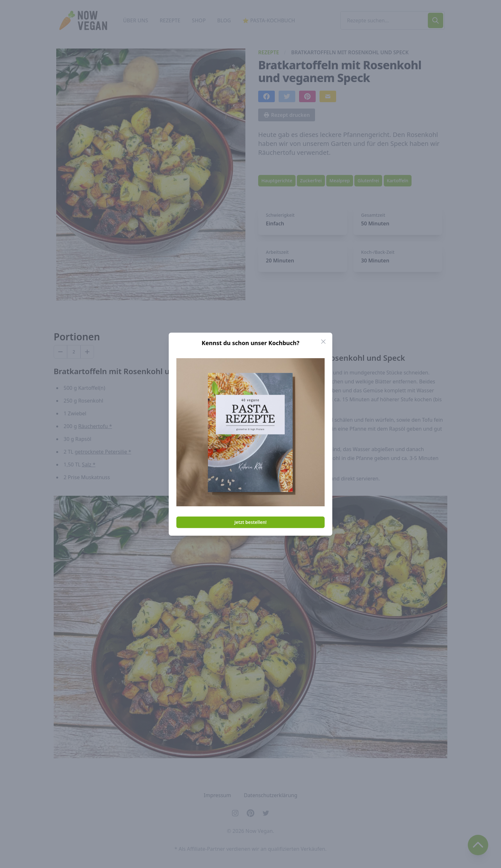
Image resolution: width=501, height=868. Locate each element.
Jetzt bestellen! (251, 522)
